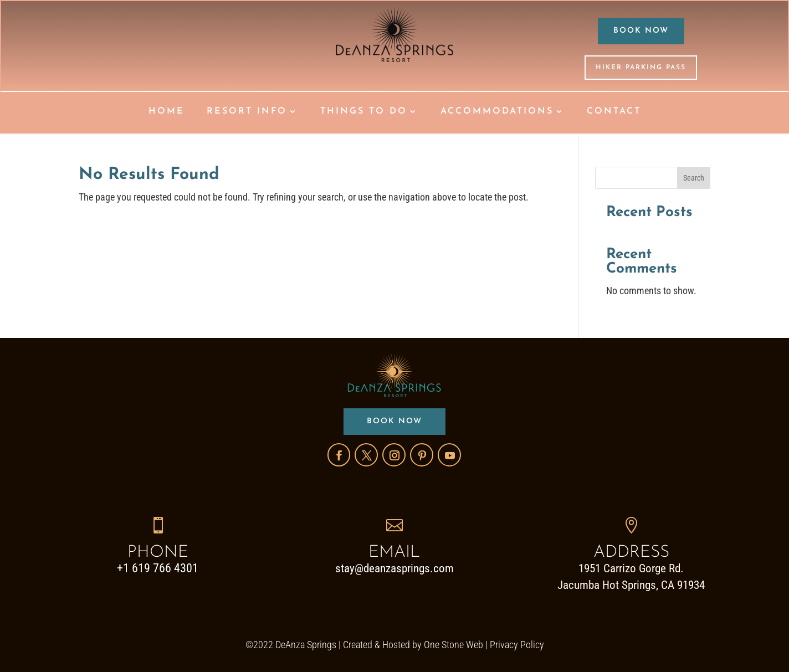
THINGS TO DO (364, 112)
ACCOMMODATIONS (497, 112)
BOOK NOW (641, 31)
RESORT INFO (247, 112)
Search (694, 178)
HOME (166, 112)
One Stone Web (454, 645)
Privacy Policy (517, 645)
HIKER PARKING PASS (641, 68)
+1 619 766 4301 (158, 568)
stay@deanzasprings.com (394, 568)
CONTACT (614, 112)
